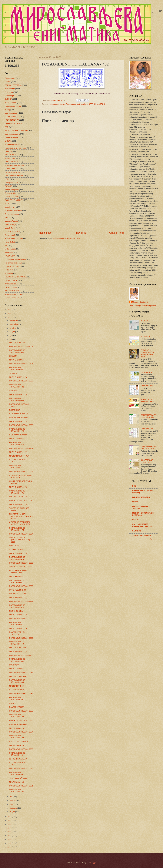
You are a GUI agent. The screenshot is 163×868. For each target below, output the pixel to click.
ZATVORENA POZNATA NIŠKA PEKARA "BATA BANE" (148, 353)
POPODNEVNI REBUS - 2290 (21, 619)
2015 (10, 843)
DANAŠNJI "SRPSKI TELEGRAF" (17, 461)
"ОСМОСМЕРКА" (12, 120)
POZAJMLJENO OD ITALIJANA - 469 (17, 660)
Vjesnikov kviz (10, 207)
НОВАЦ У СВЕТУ (12, 298)
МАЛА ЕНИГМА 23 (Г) (18, 360)
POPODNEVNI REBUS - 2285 (21, 711)
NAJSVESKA (10, 256)
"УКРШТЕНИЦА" (12, 117)
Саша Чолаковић (12, 214)
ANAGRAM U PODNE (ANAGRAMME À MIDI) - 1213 (20, 540)
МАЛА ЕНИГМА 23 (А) (18, 421)
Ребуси (8, 82)
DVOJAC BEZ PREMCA (19, 742)
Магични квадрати (12, 134)
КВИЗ (7, 218)
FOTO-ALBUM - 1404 (18, 676)
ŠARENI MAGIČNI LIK (18, 435)
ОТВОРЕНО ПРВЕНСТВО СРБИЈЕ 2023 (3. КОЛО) (20, 523)
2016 (10, 839)
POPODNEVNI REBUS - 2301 (21, 364)
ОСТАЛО (8, 186)
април (12, 800)
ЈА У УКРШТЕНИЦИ (13, 291)
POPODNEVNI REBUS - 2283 (21, 749)
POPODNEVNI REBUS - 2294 (21, 534)
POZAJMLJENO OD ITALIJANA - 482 (17, 368)
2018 (10, 832)
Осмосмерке (10, 96)
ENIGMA (8, 141)
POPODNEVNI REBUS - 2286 (21, 694)
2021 (10, 820)
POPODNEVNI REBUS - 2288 (21, 655)
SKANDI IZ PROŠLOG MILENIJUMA (18, 572)
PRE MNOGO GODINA (18, 594)
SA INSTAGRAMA (16, 550)
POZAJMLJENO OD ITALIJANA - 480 (17, 399)
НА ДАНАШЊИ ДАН (13, 172)
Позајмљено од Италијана (77, 104)
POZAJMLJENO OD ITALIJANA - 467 (17, 698)
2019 (10, 828)
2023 (10, 317)
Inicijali (135, 502)
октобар (13, 328)
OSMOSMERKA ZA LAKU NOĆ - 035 (148, 447)
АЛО (7, 127)
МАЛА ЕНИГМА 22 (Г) (18, 452)
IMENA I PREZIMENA (141, 497)
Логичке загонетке (12, 231)
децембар (14, 320)
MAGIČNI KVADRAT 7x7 (19, 456)
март (12, 804)
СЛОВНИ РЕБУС (12, 197)
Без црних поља (11, 183)
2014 (10, 847)
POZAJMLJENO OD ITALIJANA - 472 (17, 606)
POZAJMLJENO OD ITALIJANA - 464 (17, 754)
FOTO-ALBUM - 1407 (18, 343)
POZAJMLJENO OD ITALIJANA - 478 (17, 443)
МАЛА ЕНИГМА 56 (17, 669)
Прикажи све (154, 539)
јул (11, 336)
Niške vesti (9, 270)
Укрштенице (10, 89)
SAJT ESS (137, 531)
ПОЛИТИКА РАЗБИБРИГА (15, 259)
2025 (10, 310)
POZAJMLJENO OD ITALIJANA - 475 (17, 529)
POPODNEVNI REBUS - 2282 (21, 769)
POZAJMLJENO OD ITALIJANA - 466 (17, 716)
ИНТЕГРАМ (145, 321)
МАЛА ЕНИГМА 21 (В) (18, 615)
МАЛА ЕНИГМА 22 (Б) (18, 504)
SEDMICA (13, 356)
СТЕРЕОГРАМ (11, 287)
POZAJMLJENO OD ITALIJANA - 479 (17, 430)
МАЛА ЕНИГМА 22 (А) (18, 553)
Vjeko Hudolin (10, 249)
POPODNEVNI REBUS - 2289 (21, 638)
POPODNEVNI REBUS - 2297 (21, 448)
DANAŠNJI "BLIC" (16, 690)
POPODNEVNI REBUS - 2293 (21, 563)
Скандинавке (10, 78)
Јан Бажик (9, 252)
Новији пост (46, 233)
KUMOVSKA (14, 665)
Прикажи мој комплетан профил (143, 305)
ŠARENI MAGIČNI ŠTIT (19, 414)
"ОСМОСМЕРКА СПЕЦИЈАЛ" (17, 130)
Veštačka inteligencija (13, 294)
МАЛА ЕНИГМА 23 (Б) (18, 394)
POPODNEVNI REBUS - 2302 (21, 346)
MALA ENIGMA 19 (16, 745)
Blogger (93, 863)
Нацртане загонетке (57, 104)
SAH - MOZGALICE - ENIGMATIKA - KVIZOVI (142, 525)
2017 (10, 836)
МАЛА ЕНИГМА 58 (17, 439)
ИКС (7, 245)
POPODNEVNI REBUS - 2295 (21, 497)
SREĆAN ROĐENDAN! (18, 418)
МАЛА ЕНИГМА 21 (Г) (18, 597)
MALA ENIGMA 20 (16, 728)
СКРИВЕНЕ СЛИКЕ (13, 266)
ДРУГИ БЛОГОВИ (12, 169)
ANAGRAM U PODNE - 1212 (21, 567)
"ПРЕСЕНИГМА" (12, 155)
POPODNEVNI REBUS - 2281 (21, 786)
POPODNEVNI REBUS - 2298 (21, 425)
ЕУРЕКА (8, 151)
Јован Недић (10, 235)
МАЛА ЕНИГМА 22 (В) (18, 487)
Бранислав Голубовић (14, 238)
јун (11, 339)
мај (11, 797)
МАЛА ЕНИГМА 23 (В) (18, 377)
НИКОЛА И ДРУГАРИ (18, 724)
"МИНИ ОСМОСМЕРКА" (15, 165)
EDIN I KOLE (14, 546)
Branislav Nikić (11, 193)
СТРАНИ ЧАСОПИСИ (97, 104)
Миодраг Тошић (11, 221)
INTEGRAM (145, 337)
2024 (10, 313)
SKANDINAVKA (147, 372)
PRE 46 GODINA (16, 611)
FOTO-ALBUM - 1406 (18, 590)
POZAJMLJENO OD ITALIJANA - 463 (17, 773)
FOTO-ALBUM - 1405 (18, 648)
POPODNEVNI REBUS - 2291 (21, 601)
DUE (134, 486)
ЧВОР (7, 179)
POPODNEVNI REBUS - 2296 (21, 472)
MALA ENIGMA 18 (16, 782)
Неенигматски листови (14, 176)
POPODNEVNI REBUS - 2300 (21, 381)
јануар (12, 812)
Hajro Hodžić (10, 242)
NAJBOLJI (13, 703)
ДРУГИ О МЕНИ (11, 280)
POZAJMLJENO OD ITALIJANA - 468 (17, 681)
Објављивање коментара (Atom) (66, 238)
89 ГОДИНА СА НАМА (18, 759)
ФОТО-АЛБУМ (11, 103)
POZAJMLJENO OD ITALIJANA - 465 (17, 737)
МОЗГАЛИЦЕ (10, 225)
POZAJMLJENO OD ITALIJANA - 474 (17, 558)
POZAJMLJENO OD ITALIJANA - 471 (17, 623)
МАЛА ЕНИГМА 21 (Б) (18, 628)
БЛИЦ (7, 110)
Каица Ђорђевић (12, 190)
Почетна (81, 233)
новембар (14, 324)
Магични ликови (11, 113)
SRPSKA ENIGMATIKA (142, 535)
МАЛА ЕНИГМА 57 (17, 576)
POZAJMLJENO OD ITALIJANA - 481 (17, 386)
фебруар (13, 808)
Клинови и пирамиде (13, 211)
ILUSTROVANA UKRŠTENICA (147, 461)
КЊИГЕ (8, 204)
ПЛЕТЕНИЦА (15, 410)
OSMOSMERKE (147, 429)
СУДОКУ (8, 99)
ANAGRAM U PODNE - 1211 (21, 721)
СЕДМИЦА (14, 391)
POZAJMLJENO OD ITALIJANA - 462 (17, 791)
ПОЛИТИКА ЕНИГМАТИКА (16, 277)
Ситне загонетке (12, 137)
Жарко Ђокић (10, 158)
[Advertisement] (82, 208)
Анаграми (9, 92)
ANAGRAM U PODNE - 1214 (21, 501)
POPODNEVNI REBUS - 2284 (21, 732)
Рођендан (9, 273)
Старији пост (117, 233)
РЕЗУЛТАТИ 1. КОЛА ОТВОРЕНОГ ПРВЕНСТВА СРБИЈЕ (21, 516)
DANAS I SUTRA (12, 162)
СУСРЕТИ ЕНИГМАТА (14, 200)
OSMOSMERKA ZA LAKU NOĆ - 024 (148, 416)
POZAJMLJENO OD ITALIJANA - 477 (17, 467)
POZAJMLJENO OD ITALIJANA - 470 (17, 643)
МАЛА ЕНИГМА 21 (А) (18, 651)
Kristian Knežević (12, 284)
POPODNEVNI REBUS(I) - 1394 (147, 400)
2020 (10, 824)
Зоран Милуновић (12, 144)
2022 (10, 817)
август (12, 332)
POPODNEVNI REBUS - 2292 (21, 586)
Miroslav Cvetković (140, 302)
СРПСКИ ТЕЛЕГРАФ (13, 85)
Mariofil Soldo (10, 228)
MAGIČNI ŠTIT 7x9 (17, 686)
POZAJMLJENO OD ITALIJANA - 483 (17, 351)
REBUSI (136, 520)
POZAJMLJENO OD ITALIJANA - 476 (17, 492)
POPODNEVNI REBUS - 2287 (21, 673)
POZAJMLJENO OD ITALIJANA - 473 (17, 581)
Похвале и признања (13, 263)
